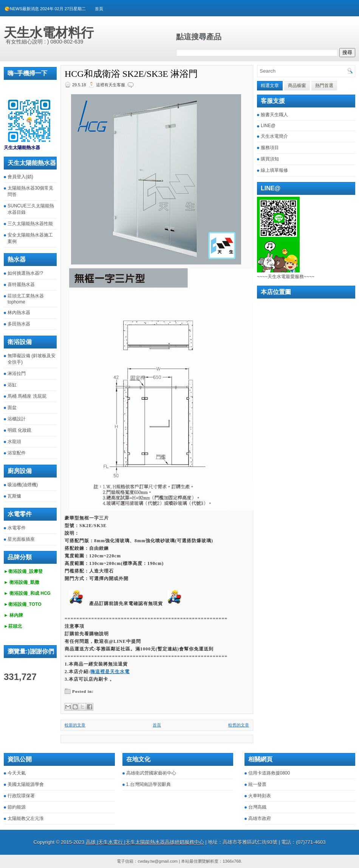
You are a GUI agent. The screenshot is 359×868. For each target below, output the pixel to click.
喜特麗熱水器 (21, 285)
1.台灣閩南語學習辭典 (149, 784)
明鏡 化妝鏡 (19, 430)
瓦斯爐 (14, 496)
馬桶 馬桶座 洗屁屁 (27, 396)
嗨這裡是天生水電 (110, 672)
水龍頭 (14, 442)
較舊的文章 (239, 725)
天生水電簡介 (274, 136)
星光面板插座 (21, 539)
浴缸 (12, 385)
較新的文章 (75, 725)
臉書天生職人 (274, 115)
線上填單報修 (274, 170)
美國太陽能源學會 (26, 784)
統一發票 (257, 784)
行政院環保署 (21, 796)
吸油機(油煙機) (23, 485)
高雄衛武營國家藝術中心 (151, 773)
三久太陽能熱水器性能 (30, 224)
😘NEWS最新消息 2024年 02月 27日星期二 (45, 9)
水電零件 (17, 528)
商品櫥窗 (297, 86)
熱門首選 (324, 86)
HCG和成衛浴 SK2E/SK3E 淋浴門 (131, 74)
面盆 (12, 408)
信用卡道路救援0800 (269, 773)
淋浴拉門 (17, 373)
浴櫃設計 (17, 419)
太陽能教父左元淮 (26, 818)
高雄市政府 (260, 818)
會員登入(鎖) (20, 177)
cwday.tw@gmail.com (158, 861)
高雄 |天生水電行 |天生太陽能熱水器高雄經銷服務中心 (145, 842)
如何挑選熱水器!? (25, 273)
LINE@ (268, 126)
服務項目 (270, 148)
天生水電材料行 (49, 33)
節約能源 (17, 807)
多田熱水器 (19, 324)
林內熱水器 (19, 313)
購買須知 (270, 159)
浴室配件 (17, 453)
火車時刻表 (260, 796)
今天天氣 (17, 773)
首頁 (99, 9)
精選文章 (270, 86)
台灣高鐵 (257, 807)
